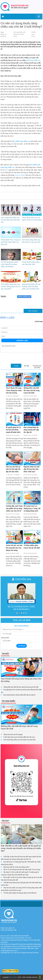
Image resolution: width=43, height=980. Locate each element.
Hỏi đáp (26, 366)
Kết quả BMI (5, 638)
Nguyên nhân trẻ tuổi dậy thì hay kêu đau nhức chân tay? (32, 469)
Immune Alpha (20, 175)
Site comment (33, 311)
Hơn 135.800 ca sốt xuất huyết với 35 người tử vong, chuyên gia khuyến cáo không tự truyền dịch (21, 848)
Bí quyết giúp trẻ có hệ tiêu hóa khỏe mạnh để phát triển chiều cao (13, 430)
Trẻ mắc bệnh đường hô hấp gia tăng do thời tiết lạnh (20, 893)
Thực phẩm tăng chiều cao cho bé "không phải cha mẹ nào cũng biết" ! (11, 287)
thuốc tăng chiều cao (33, 60)
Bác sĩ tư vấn (13, 977)
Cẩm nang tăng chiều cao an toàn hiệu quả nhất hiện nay (10, 220)
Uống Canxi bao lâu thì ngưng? (13, 734)
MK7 (7, 170)
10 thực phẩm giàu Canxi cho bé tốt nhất (32, 546)
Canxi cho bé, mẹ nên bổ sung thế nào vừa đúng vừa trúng (14, 548)
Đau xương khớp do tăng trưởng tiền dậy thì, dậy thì (31, 430)
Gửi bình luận (22, 340)
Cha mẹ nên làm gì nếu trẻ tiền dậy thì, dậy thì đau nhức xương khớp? (13, 469)
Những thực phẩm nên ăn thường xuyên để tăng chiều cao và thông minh (31, 287)
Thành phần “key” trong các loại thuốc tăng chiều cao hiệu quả (11, 242)
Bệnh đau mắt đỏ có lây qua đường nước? (16, 867)
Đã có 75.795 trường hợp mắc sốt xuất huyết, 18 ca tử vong (22, 869)
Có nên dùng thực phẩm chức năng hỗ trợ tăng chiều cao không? (10, 264)
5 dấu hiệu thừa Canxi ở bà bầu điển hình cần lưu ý (19, 737)
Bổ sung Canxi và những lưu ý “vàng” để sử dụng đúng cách (32, 508)
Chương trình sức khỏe (37, 367)
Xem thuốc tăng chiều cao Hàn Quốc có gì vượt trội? (20, 740)
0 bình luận (39, 321)
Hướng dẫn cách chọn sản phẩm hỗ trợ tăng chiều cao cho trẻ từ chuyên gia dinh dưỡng (14, 509)
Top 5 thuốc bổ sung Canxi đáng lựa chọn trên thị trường (14, 390)
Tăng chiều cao (24, 297)
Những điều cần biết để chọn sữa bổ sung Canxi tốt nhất (32, 390)
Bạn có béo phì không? (21, 626)
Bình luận (7, 318)
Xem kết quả (22, 646)
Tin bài (16, 366)
